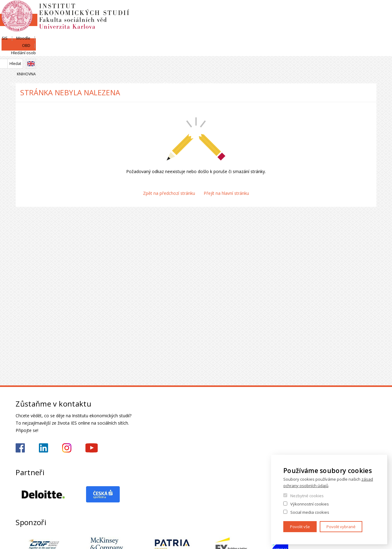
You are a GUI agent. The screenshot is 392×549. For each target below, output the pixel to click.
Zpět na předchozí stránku (169, 193)
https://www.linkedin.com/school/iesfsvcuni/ (43, 448)
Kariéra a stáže (350, 50)
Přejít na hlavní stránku (226, 193)
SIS (301, 11)
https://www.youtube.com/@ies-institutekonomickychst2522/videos (92, 448)
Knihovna (367, 33)
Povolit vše (300, 527)
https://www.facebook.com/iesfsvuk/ (20, 448)
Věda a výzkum (274, 50)
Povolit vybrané (341, 527)
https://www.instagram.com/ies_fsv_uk (67, 448)
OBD (339, 11)
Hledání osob (364, 11)
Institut (34, 50)
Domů (17, 64)
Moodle (319, 11)
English (371, 22)
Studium (206, 50)
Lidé (89, 50)
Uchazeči (145, 50)
